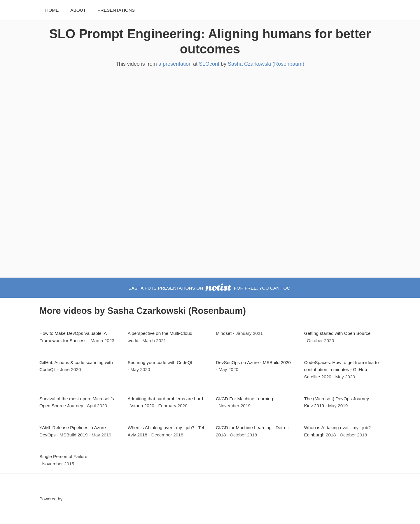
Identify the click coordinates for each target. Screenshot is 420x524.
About (78, 10)
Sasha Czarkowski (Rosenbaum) (266, 64)
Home (52, 10)
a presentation (175, 64)
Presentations (116, 10)
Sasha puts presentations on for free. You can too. (210, 288)
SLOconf (209, 64)
